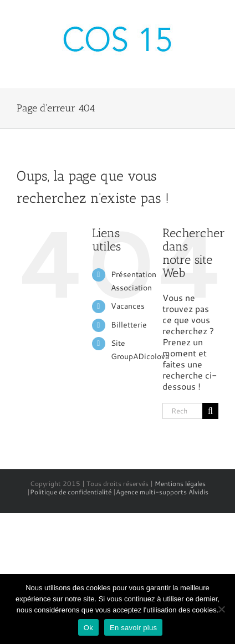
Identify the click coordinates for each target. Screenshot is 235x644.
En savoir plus (133, 628)
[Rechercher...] (182, 411)
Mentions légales (180, 484)
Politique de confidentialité (71, 492)
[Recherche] (210, 411)
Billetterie (129, 325)
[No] (221, 609)
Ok (88, 628)
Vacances (128, 306)
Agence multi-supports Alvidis (162, 492)
